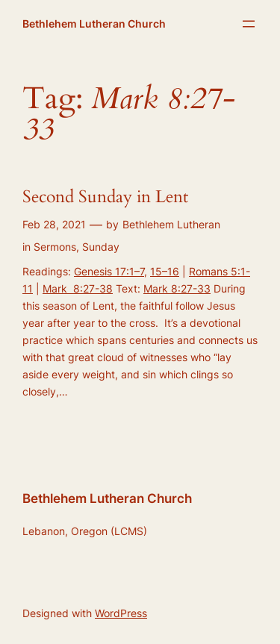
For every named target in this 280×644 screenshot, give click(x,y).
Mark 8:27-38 (78, 288)
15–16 (165, 271)
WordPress (121, 613)
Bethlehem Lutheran (171, 224)
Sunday (101, 247)
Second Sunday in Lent (105, 197)
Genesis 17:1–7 (109, 271)
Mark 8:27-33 (177, 288)
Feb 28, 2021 (54, 224)
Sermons (55, 247)
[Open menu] (249, 24)
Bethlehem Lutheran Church (94, 24)
